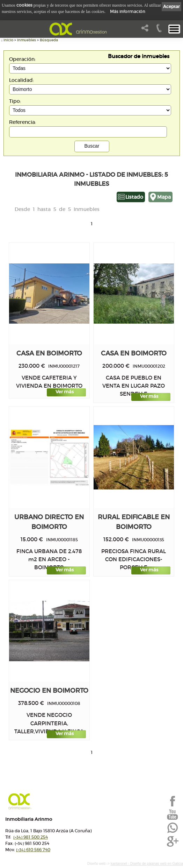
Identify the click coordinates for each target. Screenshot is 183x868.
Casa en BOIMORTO (49, 353)
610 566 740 (33, 850)
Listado (134, 197)
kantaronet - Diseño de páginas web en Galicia (147, 864)
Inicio (8, 40)
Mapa (164, 197)
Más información (128, 11)
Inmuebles (27, 40)
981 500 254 (31, 837)
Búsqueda (49, 40)
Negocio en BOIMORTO (49, 690)
